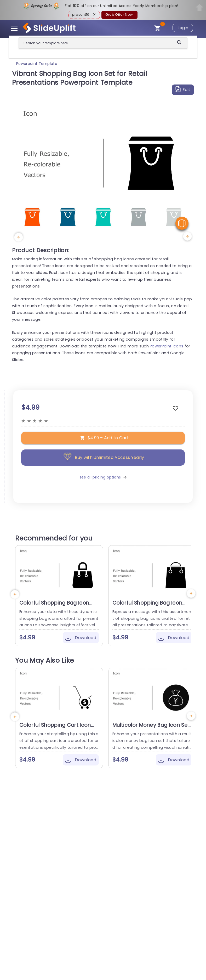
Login (183, 28)
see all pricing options (103, 477)
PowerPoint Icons (167, 346)
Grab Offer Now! (120, 15)
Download (81, 638)
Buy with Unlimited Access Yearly (103, 457)
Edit (183, 89)
